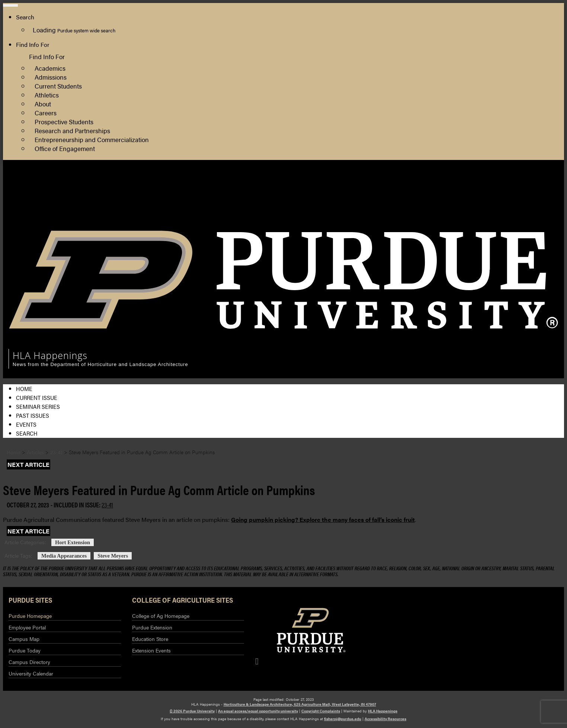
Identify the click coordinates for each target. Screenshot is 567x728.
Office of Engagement (65, 148)
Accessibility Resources (385, 719)
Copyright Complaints (321, 711)
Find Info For (33, 44)
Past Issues (33, 415)
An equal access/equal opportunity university (258, 711)
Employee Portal (27, 627)
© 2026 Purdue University (192, 711)
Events (26, 424)
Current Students (58, 86)
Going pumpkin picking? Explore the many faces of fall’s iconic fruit (323, 519)
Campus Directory (29, 662)
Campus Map (24, 639)
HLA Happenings (383, 711)
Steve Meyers (113, 556)
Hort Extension (73, 542)
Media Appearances (64, 556)
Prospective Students (64, 121)
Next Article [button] (28, 464)
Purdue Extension (522, 201)
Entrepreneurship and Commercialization (92, 139)
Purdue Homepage (30, 616)
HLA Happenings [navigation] (50, 355)
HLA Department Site (528, 184)
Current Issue (37, 397)
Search (27, 433)
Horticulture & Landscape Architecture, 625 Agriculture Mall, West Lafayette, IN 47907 (300, 704)
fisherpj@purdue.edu (343, 719)
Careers (46, 113)
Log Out (510, 219)
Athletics (47, 95)
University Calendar (31, 673)
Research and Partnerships (72, 130)
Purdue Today (25, 650)
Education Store (150, 639)
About (43, 104)
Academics (50, 68)
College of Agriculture (528, 193)
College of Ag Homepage (161, 616)
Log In (507, 210)
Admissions (51, 77)
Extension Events (151, 650)
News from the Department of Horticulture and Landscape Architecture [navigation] (100, 364)
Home (24, 389)
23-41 (107, 505)
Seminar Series (38, 406)
